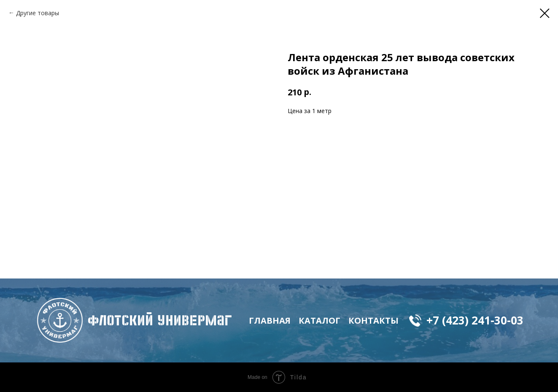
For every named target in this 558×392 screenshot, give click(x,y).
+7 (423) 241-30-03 (475, 320)
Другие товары (38, 13)
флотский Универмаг (160, 320)
